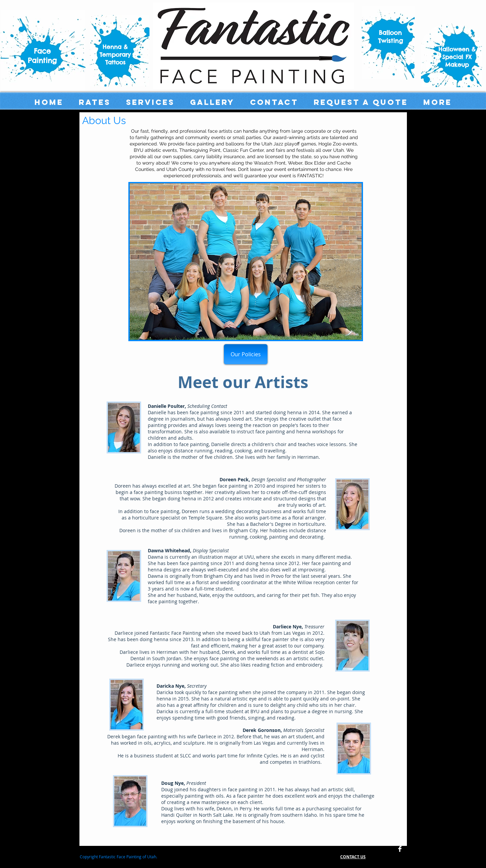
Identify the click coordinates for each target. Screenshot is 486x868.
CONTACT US (353, 857)
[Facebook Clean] (400, 849)
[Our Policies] (246, 354)
